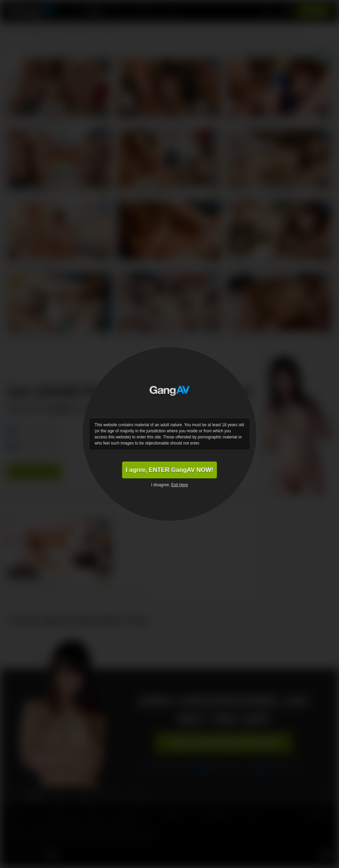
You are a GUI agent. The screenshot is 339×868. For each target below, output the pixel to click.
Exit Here (180, 485)
